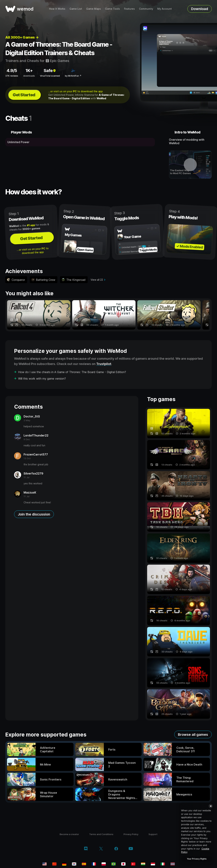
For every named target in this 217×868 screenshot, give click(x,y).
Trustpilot (104, 364)
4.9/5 (12, 71)
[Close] (211, 806)
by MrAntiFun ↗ (73, 76)
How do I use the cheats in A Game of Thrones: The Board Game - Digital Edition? (72, 372)
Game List (76, 9)
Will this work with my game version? (42, 379)
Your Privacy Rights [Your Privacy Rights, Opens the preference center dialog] (197, 859)
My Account (165, 9)
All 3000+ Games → (22, 37)
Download (200, 9)
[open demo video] (190, 165)
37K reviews (12, 76)
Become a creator (69, 834)
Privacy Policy (131, 834)
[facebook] (116, 849)
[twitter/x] (101, 849)
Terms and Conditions (101, 834)
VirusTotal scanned (50, 76)
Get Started (24, 95)
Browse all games (193, 735)
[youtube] (131, 849)
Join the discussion (34, 514)
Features (129, 9)
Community (146, 9)
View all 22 (97, 280)
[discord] (86, 849)
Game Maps (94, 9)
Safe (50, 71)
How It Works (57, 9)
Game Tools (112, 9)
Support (153, 834)
